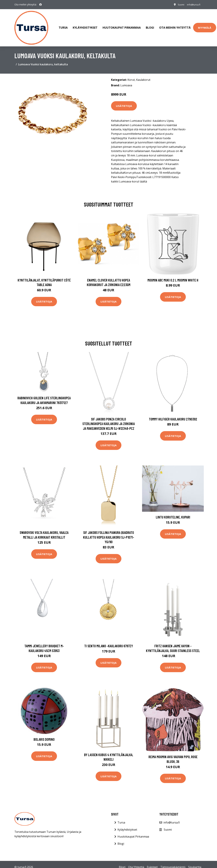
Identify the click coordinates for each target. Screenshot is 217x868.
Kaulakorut (143, 76)
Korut (131, 76)
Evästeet (152, 864)
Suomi (179, 4)
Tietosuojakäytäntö (173, 864)
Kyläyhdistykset (85, 26)
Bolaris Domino (44, 736)
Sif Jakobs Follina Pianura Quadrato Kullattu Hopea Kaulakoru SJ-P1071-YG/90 (109, 534)
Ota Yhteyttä (136, 864)
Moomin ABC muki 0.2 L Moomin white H (173, 277)
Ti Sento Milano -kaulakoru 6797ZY (109, 643)
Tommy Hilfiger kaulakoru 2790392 (173, 416)
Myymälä (205, 26)
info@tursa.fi (193, 4)
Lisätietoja (124, 103)
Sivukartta (195, 864)
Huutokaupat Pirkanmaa (122, 26)
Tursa (63, 26)
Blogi (150, 26)
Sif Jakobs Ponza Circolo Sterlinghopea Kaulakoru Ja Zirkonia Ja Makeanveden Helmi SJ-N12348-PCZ (109, 420)
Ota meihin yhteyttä (175, 26)
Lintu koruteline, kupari (173, 514)
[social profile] (41, 5)
